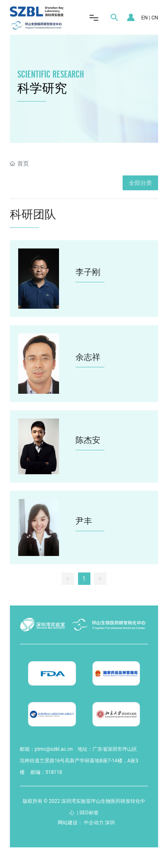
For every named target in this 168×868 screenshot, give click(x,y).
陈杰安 (88, 440)
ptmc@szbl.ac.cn (54, 749)
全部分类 (140, 183)
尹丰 (84, 521)
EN (144, 18)
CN (155, 18)
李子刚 (88, 272)
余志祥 (88, 357)
